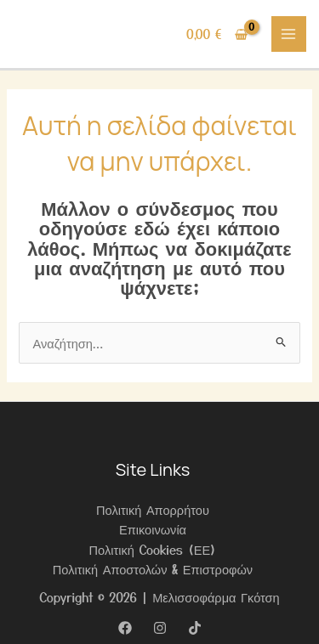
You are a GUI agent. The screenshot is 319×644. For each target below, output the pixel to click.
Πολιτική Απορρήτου (153, 509)
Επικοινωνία (153, 529)
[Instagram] (160, 628)
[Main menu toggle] (289, 34)
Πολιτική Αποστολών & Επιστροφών (153, 569)
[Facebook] (125, 628)
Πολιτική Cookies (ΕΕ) (153, 549)
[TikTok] (195, 628)
